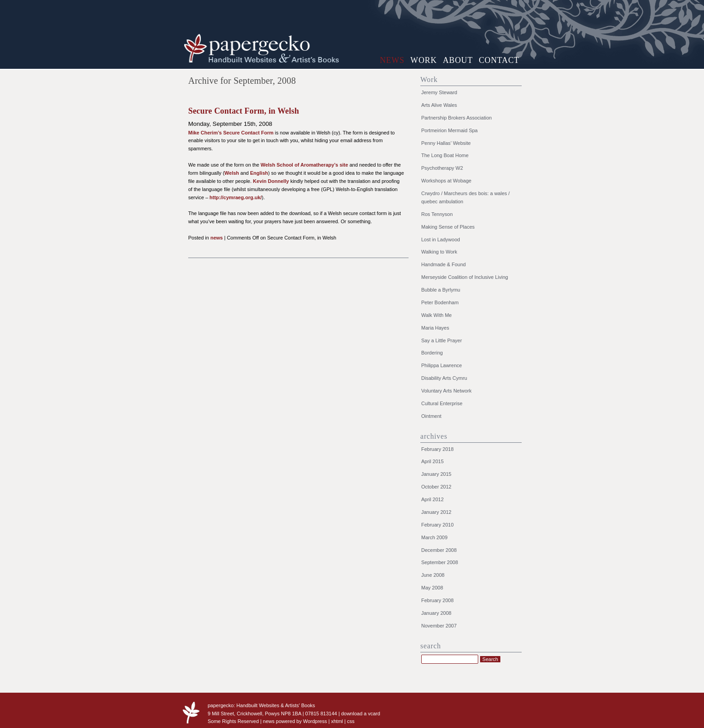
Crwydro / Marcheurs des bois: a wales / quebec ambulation (466, 197)
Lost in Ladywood (441, 239)
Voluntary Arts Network (446, 391)
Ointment (431, 416)
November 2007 (439, 626)
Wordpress (315, 721)
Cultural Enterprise (442, 403)
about (458, 60)
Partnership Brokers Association (457, 118)
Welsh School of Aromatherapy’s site (304, 165)
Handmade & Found (443, 264)
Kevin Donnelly (271, 181)
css (351, 721)
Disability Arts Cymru (444, 378)
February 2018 (438, 449)
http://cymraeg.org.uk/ (236, 197)
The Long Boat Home (445, 155)
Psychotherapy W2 (442, 168)
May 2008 (432, 588)
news (392, 60)
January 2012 (436, 512)
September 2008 (440, 562)
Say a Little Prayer (442, 340)
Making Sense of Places (448, 227)
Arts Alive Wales (439, 105)
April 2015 (433, 461)
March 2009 (434, 537)
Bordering (432, 353)
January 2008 (436, 613)
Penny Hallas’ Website (446, 143)
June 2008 (433, 575)
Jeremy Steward (439, 92)
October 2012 (436, 487)
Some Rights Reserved (233, 721)
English (259, 173)
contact (499, 60)
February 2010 (438, 525)
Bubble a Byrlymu (441, 290)
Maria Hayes (435, 328)
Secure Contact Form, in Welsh (244, 111)
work (424, 60)
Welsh (232, 173)
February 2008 (438, 600)
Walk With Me (436, 315)
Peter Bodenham (440, 302)
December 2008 (439, 550)
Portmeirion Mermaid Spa (450, 130)
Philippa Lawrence (442, 365)
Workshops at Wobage (446, 181)
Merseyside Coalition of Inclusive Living (465, 277)
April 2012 (433, 499)
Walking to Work (439, 252)
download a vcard (361, 714)
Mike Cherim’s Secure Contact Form (231, 133)
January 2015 (436, 474)
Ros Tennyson (437, 214)
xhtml (337, 721)
